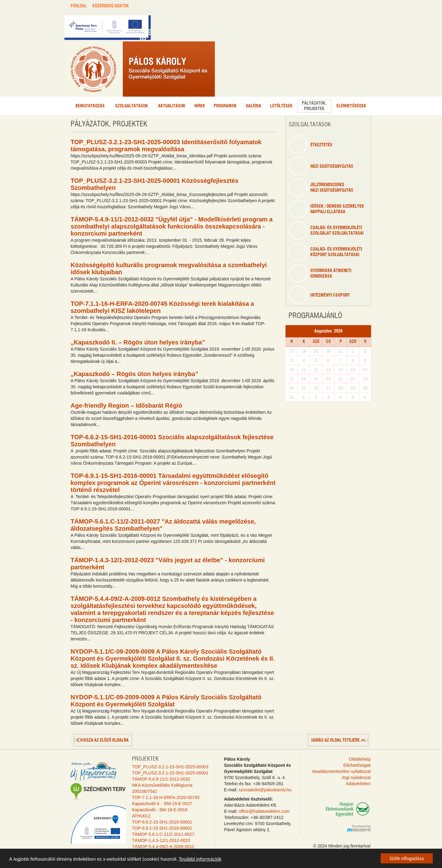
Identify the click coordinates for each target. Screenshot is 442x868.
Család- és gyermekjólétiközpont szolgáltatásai (326, 252)
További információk (200, 859)
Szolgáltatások (132, 106)
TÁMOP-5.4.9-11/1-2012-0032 (161, 779)
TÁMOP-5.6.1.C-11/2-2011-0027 (163, 834)
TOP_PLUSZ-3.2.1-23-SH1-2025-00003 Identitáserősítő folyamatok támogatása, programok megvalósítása (166, 146)
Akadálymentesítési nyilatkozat (341, 771)
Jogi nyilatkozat (356, 778)
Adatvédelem (358, 784)
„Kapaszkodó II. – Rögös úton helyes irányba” (138, 342)
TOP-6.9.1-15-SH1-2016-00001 (162, 828)
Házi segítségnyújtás (321, 166)
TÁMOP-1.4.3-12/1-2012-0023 (161, 840)
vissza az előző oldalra (104, 740)
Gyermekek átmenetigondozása (320, 273)
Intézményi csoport (319, 295)
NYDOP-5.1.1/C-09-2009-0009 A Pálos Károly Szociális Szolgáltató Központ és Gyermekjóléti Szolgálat (166, 701)
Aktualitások (172, 106)
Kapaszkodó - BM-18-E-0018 (160, 810)
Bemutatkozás (90, 106)
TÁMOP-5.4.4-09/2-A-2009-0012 (163, 847)
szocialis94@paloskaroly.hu (265, 790)
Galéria (254, 106)
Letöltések (281, 106)
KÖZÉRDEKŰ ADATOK (111, 6)
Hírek (200, 106)
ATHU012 (141, 816)
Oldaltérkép (360, 759)
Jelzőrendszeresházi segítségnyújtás (321, 187)
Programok (225, 106)
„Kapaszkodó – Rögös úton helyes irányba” (134, 374)
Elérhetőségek (351, 106)
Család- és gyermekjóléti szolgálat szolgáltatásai (326, 230)
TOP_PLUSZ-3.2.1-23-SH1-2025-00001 (170, 773)
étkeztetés (311, 144)
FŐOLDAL (79, 6)
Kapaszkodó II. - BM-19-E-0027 (162, 804)
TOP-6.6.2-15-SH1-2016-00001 (162, 822)
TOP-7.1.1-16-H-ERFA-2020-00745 (166, 797)
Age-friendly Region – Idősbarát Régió (126, 405)
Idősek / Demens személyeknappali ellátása (326, 209)
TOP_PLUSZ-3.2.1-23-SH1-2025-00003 (170, 767)
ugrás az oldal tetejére (335, 740)
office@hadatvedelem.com (264, 811)
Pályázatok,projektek (314, 106)
